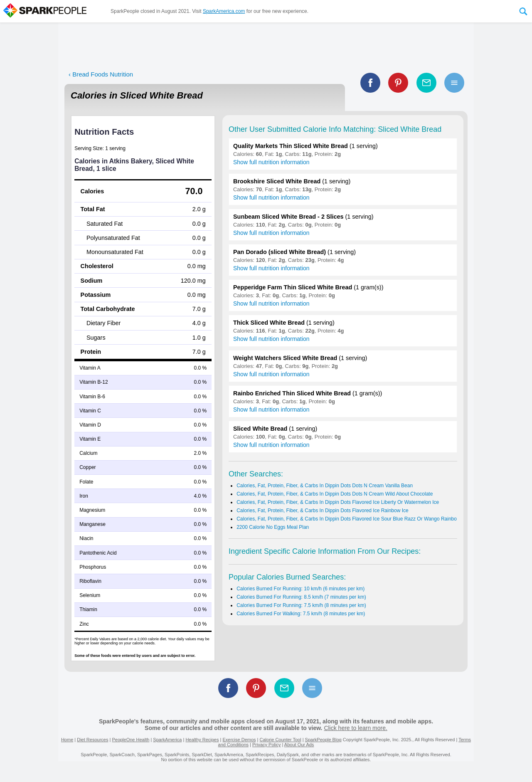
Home (67, 740)
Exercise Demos (239, 740)
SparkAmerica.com (224, 11)
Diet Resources (92, 740)
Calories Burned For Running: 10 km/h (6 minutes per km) (300, 589)
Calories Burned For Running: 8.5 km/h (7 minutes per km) (301, 597)
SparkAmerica (167, 740)
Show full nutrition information (271, 162)
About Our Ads (299, 745)
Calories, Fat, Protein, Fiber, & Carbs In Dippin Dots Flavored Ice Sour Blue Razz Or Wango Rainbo (347, 519)
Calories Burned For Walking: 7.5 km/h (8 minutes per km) (301, 614)
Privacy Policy (266, 745)
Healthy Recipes (202, 740)
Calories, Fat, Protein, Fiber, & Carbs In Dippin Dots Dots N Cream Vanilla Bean (325, 486)
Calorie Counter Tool (281, 740)
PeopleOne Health (131, 740)
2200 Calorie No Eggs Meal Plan (273, 527)
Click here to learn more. (356, 728)
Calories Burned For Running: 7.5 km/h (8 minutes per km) (301, 605)
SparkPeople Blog (323, 740)
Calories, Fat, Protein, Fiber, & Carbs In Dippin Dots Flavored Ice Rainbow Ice (323, 511)
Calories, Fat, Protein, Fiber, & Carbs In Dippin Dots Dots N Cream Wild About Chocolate (335, 494)
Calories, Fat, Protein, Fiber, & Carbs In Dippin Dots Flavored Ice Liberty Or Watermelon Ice (338, 502)
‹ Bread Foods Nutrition (101, 74)
